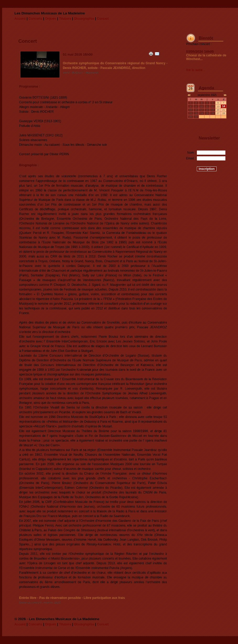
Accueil (20, 19)
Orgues (51, 19)
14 (223, 106)
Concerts (35, 19)
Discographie (84, 19)
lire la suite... (196, 70)
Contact (103, 19)
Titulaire (65, 19)
